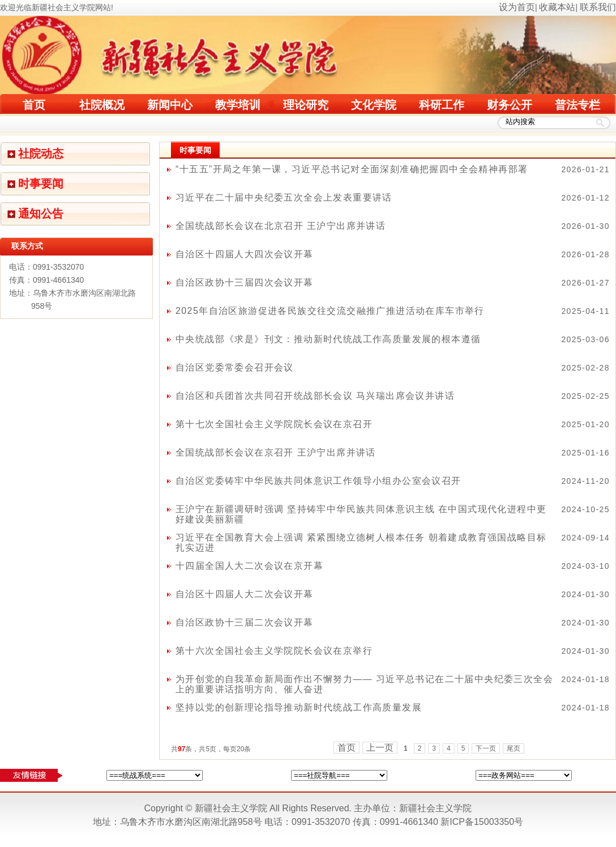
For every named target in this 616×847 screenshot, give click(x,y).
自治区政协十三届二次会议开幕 (245, 622)
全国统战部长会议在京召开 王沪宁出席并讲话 (276, 452)
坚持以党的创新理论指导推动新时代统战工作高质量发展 (299, 707)
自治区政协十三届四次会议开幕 (245, 282)
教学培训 (238, 105)
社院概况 (102, 105)
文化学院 (374, 105)
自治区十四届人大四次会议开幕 (245, 254)
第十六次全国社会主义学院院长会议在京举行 (274, 651)
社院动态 (41, 154)
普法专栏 (577, 105)
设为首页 (517, 7)
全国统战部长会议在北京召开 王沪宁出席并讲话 (281, 226)
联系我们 (598, 7)
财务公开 (510, 105)
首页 (34, 105)
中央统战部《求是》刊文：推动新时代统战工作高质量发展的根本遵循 (328, 339)
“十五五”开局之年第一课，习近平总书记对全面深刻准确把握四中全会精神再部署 (352, 169)
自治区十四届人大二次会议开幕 (245, 594)
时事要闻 (41, 184)
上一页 (380, 748)
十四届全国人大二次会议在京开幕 (249, 566)
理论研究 (306, 105)
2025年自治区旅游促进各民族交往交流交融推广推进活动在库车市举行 (330, 311)
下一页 (486, 748)
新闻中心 (170, 105)
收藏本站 (557, 7)
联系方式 (27, 246)
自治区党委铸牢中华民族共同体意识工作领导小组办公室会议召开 (318, 481)
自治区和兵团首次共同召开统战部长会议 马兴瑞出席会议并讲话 (315, 396)
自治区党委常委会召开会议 (235, 367)
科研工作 (442, 105)
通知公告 (41, 214)
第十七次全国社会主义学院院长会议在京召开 (274, 424)
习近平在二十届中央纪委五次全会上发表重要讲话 (284, 197)
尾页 (514, 748)
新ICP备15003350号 (482, 822)
